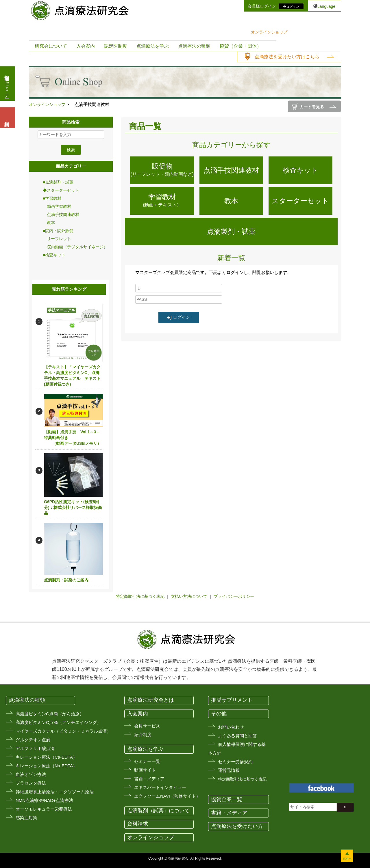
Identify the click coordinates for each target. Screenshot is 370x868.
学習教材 (162, 201)
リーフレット (57, 239)
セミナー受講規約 (235, 762)
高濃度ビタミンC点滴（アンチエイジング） (58, 722)
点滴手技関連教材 (61, 214)
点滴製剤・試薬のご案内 (66, 580)
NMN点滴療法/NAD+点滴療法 (44, 800)
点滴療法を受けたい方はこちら (287, 57)
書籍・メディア (149, 779)
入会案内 (86, 46)
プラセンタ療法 (31, 783)
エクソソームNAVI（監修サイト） (167, 796)
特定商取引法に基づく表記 (140, 596)
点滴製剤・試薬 (231, 231)
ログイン (293, 6)
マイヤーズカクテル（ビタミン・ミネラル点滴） (63, 731)
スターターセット (300, 201)
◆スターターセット (61, 190)
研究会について (51, 46)
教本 (49, 223)
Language (326, 6)
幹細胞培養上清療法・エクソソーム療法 (55, 792)
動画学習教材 (57, 206)
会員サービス (147, 726)
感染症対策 (26, 818)
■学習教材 (52, 198)
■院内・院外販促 (58, 231)
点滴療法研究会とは (151, 700)
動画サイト (145, 770)
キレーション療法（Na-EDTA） (46, 766)
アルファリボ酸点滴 (35, 748)
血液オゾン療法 (31, 774)
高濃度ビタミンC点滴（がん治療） (50, 714)
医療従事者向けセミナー (7, 84)
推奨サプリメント (232, 700)
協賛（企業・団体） (240, 46)
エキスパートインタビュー (160, 787)
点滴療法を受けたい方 (237, 826)
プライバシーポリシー (234, 596)
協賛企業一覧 (227, 799)
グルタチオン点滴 (33, 740)
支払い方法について (189, 596)
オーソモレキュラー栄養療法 (44, 809)
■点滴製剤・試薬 (58, 182)
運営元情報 (229, 770)
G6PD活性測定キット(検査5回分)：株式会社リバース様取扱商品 (73, 507)
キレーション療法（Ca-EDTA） (46, 757)
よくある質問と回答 (237, 736)
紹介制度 (143, 734)
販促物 (162, 170)
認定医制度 (116, 46)
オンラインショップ (269, 32)
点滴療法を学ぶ (153, 46)
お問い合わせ (231, 727)
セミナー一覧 (147, 761)
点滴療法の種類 (194, 46)
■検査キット (54, 255)
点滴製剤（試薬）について (158, 811)
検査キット (300, 170)
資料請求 (138, 824)
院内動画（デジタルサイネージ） (75, 247)
